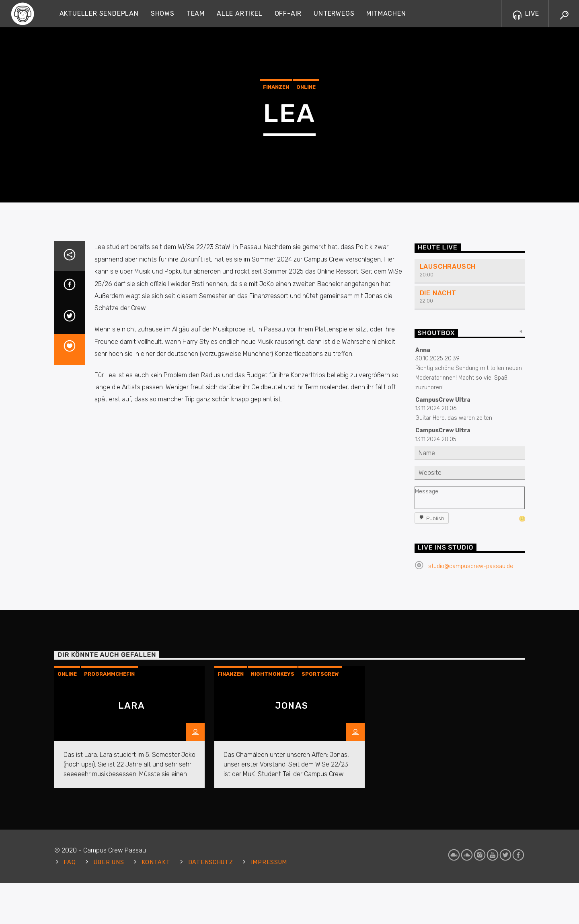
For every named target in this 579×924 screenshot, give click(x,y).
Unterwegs (334, 13)
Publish (435, 671)
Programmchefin (109, 827)
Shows (163, 13)
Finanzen (276, 156)
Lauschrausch (448, 420)
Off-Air (288, 13)
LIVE (526, 13)
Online (306, 156)
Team (196, 13)
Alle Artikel (240, 13)
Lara (131, 859)
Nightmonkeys (273, 827)
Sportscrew (320, 827)
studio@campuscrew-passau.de (471, 719)
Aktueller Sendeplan (99, 13)
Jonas (292, 859)
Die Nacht (438, 446)
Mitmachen (386, 13)
